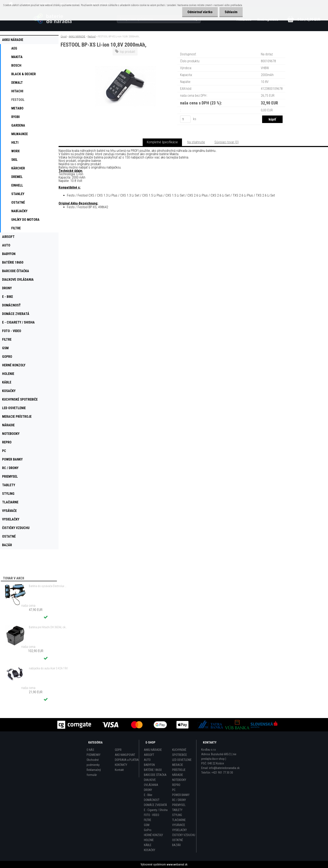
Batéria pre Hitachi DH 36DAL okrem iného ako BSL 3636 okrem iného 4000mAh (48, 627)
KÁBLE (148, 845)
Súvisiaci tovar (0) (227, 142)
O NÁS (90, 750)
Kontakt (119, 770)
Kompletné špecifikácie (162, 142)
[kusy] (185, 119)
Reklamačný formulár (94, 772)
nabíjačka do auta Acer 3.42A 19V (48, 668)
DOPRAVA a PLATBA (127, 760)
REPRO (176, 785)
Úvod (64, 36)
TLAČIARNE (179, 820)
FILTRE (148, 820)
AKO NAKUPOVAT (125, 755)
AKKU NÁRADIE (77, 36)
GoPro (148, 830)
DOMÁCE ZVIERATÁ (155, 805)
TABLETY (177, 810)
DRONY (148, 790)
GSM (147, 825)
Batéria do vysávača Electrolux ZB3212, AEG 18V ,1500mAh (48, 586)
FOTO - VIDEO (152, 815)
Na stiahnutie (196, 142)
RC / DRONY (179, 800)
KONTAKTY (121, 765)
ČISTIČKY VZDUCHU (184, 835)
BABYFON (149, 765)
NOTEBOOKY (179, 780)
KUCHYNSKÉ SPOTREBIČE (180, 752)
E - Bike (148, 795)
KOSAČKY (150, 850)
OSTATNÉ (178, 840)
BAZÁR (176, 845)
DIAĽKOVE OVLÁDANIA (151, 782)
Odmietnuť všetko (200, 12)
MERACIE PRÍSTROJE (179, 767)
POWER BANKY (181, 795)
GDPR (118, 750)
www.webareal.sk (177, 864)
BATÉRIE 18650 (153, 770)
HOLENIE (149, 840)
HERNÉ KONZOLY (153, 835)
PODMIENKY (94, 755)
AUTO (147, 760)
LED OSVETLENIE (182, 760)
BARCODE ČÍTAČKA (155, 775)
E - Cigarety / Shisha (156, 810)
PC (174, 790)
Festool (92, 36)
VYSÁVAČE (179, 825)
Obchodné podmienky (93, 762)
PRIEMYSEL (179, 805)
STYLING (177, 815)
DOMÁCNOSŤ (152, 800)
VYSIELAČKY (179, 830)
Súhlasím (231, 12)
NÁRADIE (178, 775)
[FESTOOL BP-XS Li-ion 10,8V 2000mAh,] (126, 57)
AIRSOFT (149, 755)
